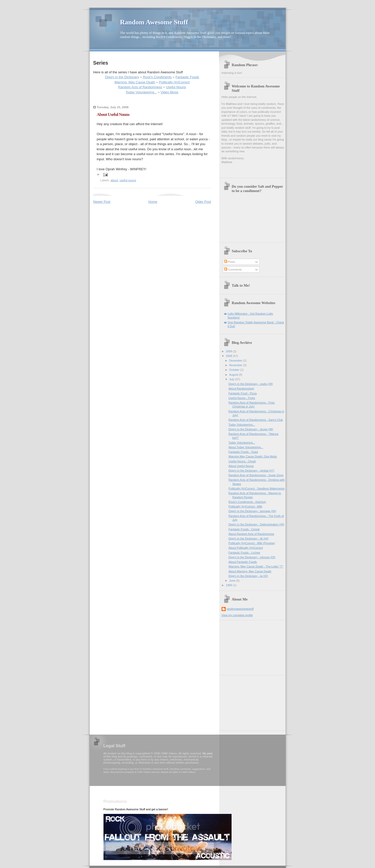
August (234, 375)
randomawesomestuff (240, 609)
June (233, 581)
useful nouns (128, 180)
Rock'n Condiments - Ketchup (247, 502)
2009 (230, 351)
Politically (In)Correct (174, 82)
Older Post (203, 202)
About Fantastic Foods (243, 562)
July (232, 379)
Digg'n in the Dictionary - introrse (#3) (252, 557)
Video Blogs (169, 92)
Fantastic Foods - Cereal (244, 529)
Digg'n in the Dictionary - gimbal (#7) (251, 471)
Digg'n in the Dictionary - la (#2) (248, 576)
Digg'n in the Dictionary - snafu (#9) (251, 384)
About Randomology (241, 388)
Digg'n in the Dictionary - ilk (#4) (248, 538)
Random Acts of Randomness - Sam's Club (256, 420)
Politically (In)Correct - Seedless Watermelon (257, 488)
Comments (233, 270)
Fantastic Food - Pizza (243, 393)
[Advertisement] (247, 646)
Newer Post (102, 202)
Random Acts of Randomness (140, 87)
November (236, 365)
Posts (230, 262)
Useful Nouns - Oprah (242, 461)
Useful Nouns (176, 87)
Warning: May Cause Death (135, 82)
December (236, 361)
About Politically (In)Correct (246, 548)
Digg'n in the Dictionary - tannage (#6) (252, 511)
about (114, 180)
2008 (230, 356)
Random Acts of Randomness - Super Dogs (256, 475)
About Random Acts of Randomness (251, 534)
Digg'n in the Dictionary (122, 77)
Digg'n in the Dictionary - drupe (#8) (251, 429)
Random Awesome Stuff (154, 22)
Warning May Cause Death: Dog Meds (253, 456)
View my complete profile (237, 615)
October (235, 370)
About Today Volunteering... (246, 447)
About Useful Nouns (241, 466)
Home (153, 202)
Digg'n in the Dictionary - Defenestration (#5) (256, 524)
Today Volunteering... (141, 92)
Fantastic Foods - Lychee (244, 553)
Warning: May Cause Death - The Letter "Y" (256, 566)
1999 (230, 585)
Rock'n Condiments (157, 77)
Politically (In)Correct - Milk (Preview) (252, 543)
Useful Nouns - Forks (242, 398)
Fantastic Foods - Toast (243, 452)
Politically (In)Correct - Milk (245, 506)
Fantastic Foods (187, 77)
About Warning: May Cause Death (250, 571)
